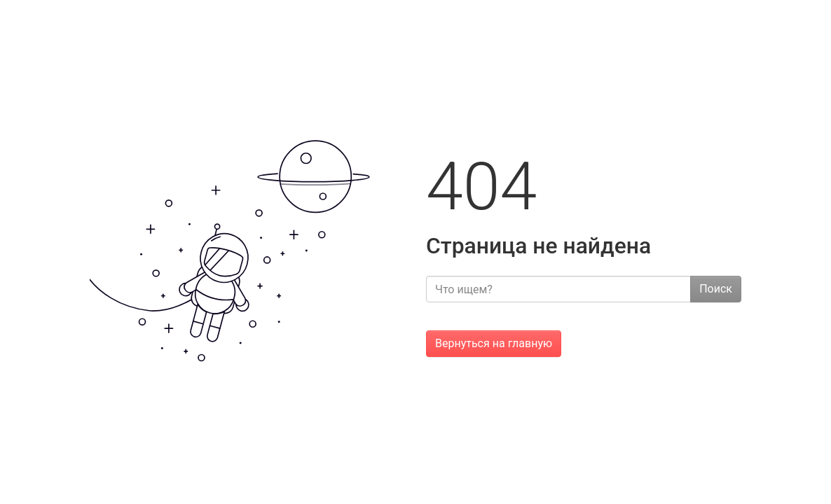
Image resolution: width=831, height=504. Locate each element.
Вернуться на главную (494, 343)
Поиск (716, 289)
